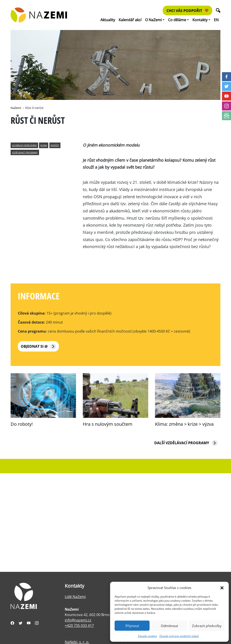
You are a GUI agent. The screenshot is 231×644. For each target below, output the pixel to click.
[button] (222, 588)
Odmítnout (169, 626)
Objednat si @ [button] (38, 346)
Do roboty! (22, 424)
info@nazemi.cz (78, 620)
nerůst (55, 145)
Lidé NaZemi (75, 597)
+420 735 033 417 (79, 626)
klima (44, 145)
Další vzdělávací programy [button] (186, 443)
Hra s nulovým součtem (108, 424)
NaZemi (16, 108)
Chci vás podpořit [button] (187, 11)
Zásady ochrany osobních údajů (179, 636)
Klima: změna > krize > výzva (184, 424)
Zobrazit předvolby (207, 626)
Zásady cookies (147, 636)
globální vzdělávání (24, 145)
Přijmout (132, 626)
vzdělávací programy (25, 153)
